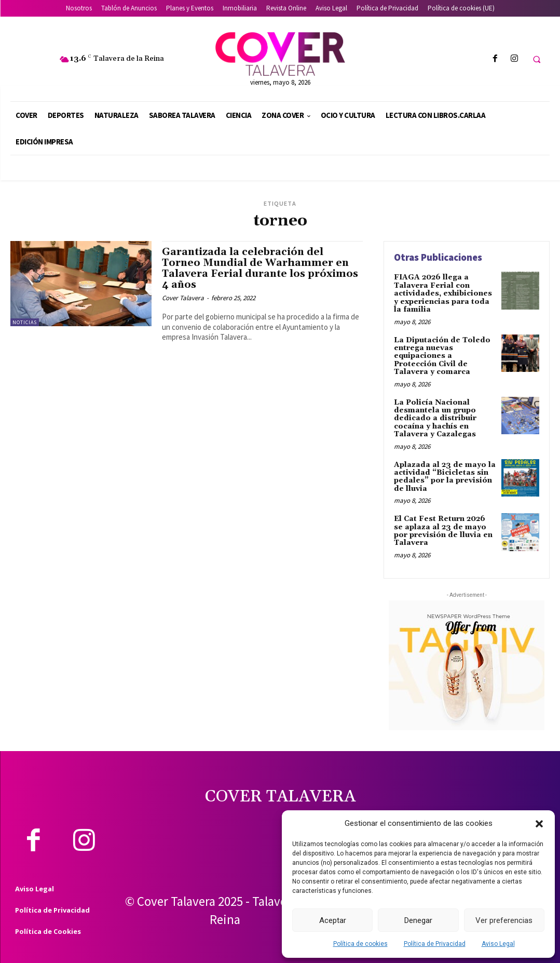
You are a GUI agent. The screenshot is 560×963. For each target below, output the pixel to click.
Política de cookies (360, 944)
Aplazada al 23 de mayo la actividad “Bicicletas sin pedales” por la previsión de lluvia (445, 476)
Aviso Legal (498, 944)
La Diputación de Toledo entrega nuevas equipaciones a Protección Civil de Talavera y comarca (442, 356)
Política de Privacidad (435, 944)
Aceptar (333, 920)
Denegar (418, 920)
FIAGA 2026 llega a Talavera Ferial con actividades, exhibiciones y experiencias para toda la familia (443, 293)
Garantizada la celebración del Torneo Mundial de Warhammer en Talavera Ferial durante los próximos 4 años (260, 268)
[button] (539, 824)
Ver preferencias (504, 920)
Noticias (25, 322)
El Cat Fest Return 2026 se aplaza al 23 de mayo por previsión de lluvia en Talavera (443, 531)
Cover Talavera (183, 298)
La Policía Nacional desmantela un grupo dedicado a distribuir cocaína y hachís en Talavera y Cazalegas (435, 418)
